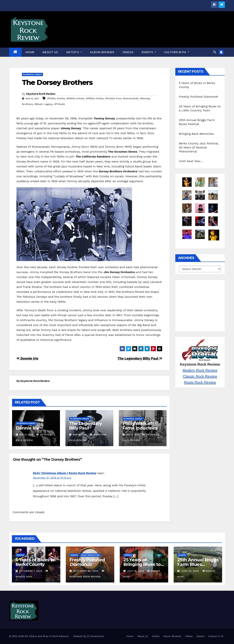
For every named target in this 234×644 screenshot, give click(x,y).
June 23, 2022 (190, 571)
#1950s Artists (95, 98)
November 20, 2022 (86, 571)
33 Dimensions (95, 636)
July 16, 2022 (136, 571)
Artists (74, 52)
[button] (215, 52)
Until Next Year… (191, 161)
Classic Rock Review (200, 376)
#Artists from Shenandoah (122, 98)
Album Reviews (102, 52)
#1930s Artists (56, 98)
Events (149, 52)
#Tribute (60, 104)
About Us (50, 52)
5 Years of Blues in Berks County (35, 562)
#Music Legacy (44, 104)
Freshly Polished (199, 97)
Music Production (90, 555)
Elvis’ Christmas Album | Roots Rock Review (65, 473)
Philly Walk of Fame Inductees (140, 426)
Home (30, 52)
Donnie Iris (27, 358)
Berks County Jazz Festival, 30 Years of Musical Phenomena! (199, 147)
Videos (128, 52)
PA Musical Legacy (32, 74)
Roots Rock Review (200, 382)
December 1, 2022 (31, 571)
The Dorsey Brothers (57, 82)
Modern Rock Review (200, 370)
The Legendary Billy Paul (140, 358)
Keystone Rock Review (41, 94)
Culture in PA (177, 52)
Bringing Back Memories (196, 134)
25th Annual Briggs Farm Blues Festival (198, 564)
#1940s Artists (75, 98)
